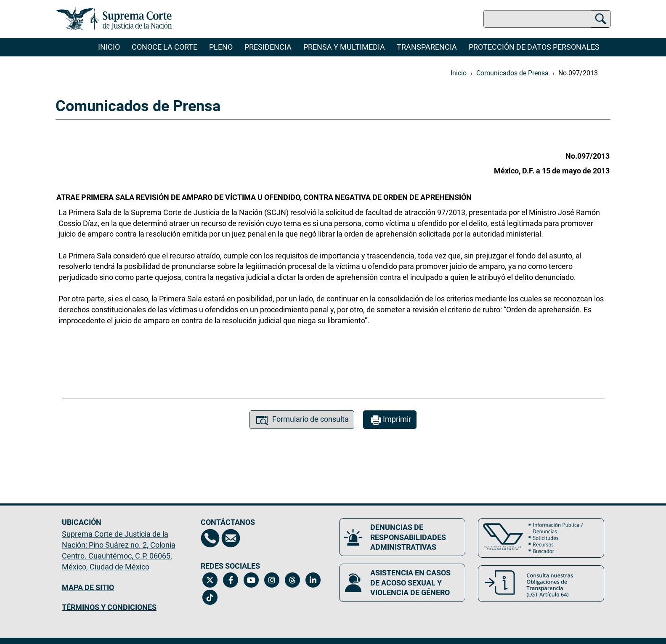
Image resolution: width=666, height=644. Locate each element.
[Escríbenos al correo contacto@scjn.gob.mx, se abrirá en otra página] (231, 538)
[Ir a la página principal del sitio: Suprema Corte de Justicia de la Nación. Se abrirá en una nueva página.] (114, 19)
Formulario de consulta (302, 420)
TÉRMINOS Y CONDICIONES (109, 607)
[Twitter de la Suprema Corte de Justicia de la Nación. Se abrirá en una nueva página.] (210, 580)
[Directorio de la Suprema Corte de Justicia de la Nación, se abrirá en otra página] (210, 538)
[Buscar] (601, 17)
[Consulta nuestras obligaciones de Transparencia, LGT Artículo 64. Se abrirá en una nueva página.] (541, 584)
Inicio (109, 47)
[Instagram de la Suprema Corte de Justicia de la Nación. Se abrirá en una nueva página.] (272, 580)
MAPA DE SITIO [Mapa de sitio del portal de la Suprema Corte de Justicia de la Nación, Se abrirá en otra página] (88, 587)
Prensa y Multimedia (344, 47)
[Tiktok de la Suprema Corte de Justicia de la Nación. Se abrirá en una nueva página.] (210, 597)
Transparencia (427, 47)
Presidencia (268, 47)
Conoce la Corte (165, 47)
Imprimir (390, 420)
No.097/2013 (578, 73)
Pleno (221, 47)
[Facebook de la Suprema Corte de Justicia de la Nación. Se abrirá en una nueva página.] (231, 580)
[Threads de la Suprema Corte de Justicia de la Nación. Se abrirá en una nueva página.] (293, 580)
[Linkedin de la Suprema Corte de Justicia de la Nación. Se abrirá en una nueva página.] (313, 580)
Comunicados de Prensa (512, 73)
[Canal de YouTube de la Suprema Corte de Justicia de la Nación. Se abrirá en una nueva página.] (251, 580)
